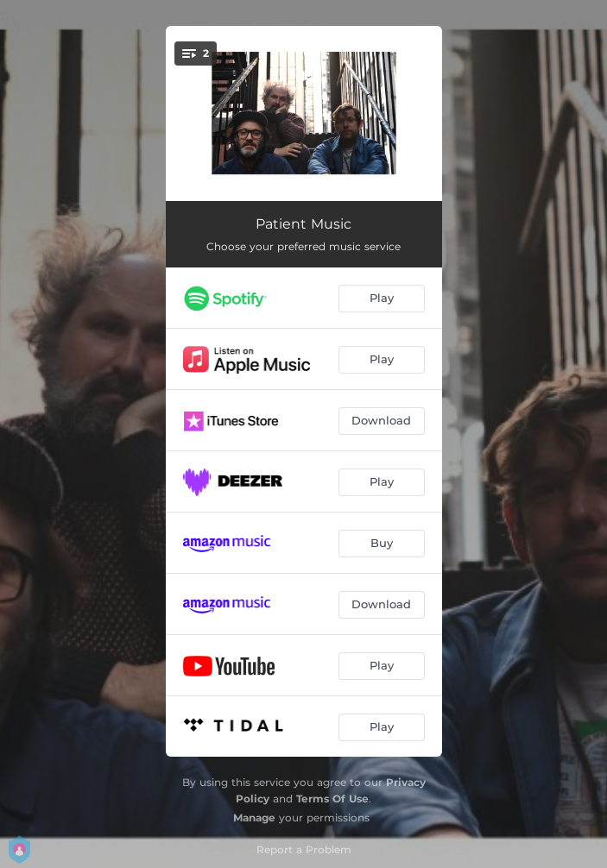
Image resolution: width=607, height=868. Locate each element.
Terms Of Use (332, 799)
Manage (254, 818)
